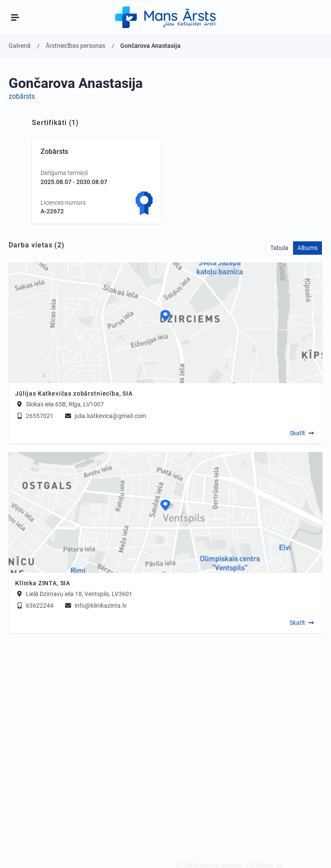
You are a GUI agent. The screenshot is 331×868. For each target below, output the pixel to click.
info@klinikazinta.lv (95, 606)
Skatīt (297, 433)
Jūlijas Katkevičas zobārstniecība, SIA (74, 393)
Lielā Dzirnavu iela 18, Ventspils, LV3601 (79, 594)
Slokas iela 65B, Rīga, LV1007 (65, 404)
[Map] (165, 323)
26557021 (34, 416)
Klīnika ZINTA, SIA (43, 583)
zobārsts (22, 96)
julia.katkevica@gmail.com (105, 416)
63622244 (34, 606)
